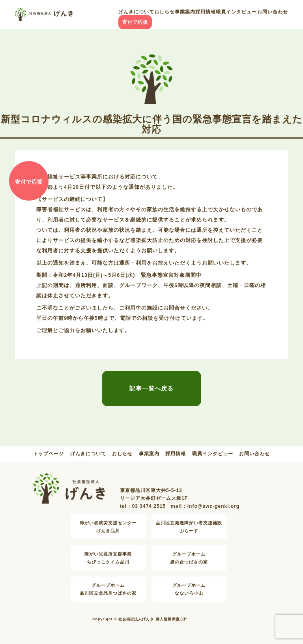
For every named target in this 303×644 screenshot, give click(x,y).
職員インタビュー (236, 12)
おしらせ (165, 12)
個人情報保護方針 (172, 619)
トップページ (49, 454)
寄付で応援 (135, 22)
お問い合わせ (273, 12)
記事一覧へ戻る (151, 388)
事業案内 (185, 12)
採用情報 (206, 12)
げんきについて (136, 12)
